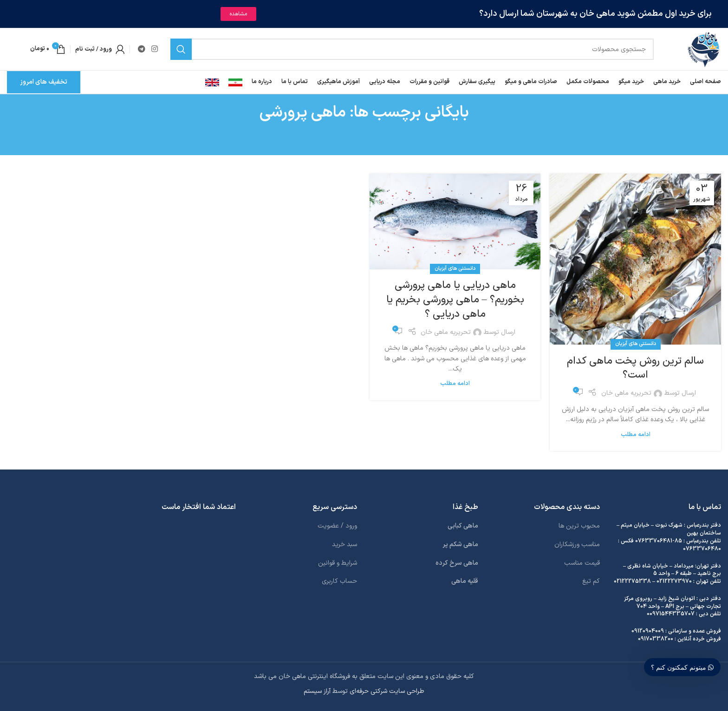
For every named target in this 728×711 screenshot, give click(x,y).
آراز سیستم (317, 691)
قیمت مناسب (582, 563)
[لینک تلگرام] (141, 49)
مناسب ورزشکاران (577, 545)
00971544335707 (671, 614)
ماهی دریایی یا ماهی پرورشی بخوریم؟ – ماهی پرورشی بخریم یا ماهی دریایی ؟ (455, 300)
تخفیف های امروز (44, 82)
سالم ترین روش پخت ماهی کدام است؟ (635, 368)
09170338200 (656, 639)
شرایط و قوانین (338, 563)
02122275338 (632, 581)
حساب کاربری (339, 581)
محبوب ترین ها (579, 526)
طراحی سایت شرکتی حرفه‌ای (387, 691)
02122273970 (674, 581)
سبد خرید (344, 545)
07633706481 (654, 541)
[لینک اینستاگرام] (154, 49)
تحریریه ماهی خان (626, 393)
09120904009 (648, 631)
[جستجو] (412, 49)
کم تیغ (591, 581)
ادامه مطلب (636, 434)
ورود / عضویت (337, 526)
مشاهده (238, 14)
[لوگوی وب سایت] (704, 49)
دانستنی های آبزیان (636, 344)
